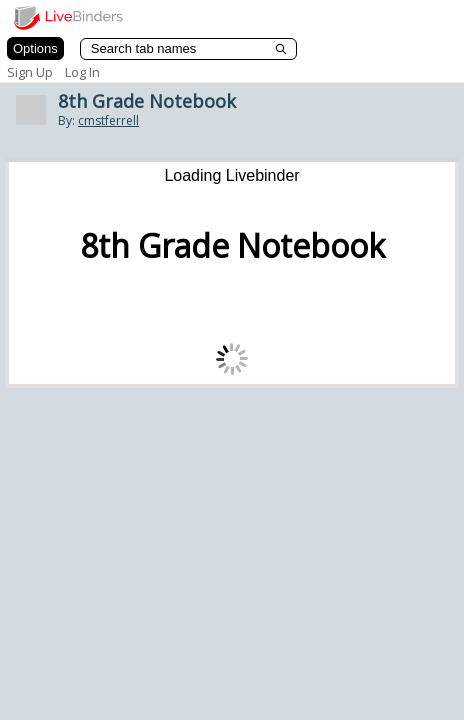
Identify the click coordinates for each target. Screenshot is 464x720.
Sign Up (30, 72)
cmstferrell (108, 120)
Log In (82, 72)
